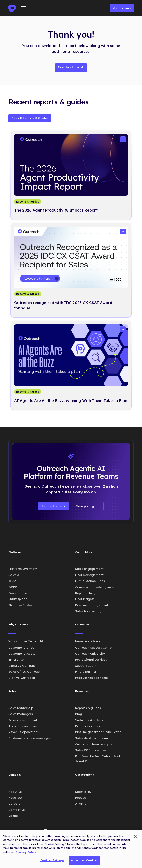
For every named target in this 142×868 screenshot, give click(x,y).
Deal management (89, 575)
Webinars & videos (89, 720)
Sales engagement (89, 569)
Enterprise (16, 659)
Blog (79, 714)
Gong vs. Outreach (22, 666)
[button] (23, 8)
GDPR (13, 587)
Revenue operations (24, 732)
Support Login (86, 666)
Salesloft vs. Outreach (25, 672)
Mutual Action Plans (90, 581)
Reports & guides (88, 708)
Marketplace (18, 599)
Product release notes (92, 678)
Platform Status (20, 605)
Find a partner (86, 672)
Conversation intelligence (94, 587)
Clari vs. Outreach (22, 678)
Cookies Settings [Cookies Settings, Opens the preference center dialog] (52, 860)
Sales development (23, 720)
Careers (14, 804)
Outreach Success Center (94, 648)
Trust (12, 581)
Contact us (17, 810)
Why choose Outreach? (26, 641)
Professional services (91, 659)
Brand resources (87, 726)
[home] (12, 8)
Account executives (23, 726)
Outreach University (90, 653)
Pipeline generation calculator (98, 732)
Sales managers (21, 714)
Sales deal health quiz (92, 738)
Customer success (22, 653)
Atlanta (81, 804)
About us (15, 792)
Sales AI (15, 575)
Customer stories (21, 648)
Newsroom (17, 798)
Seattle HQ (83, 792)
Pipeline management (92, 605)
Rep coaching (85, 593)
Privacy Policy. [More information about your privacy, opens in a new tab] (26, 852)
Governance (18, 593)
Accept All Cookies (84, 860)
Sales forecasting (88, 611)
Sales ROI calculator (91, 750)
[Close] (135, 837)
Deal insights (85, 599)
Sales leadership (21, 708)
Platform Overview (23, 569)
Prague (81, 798)
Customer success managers (30, 738)
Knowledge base (88, 641)
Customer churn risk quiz (94, 744)
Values (13, 816)
